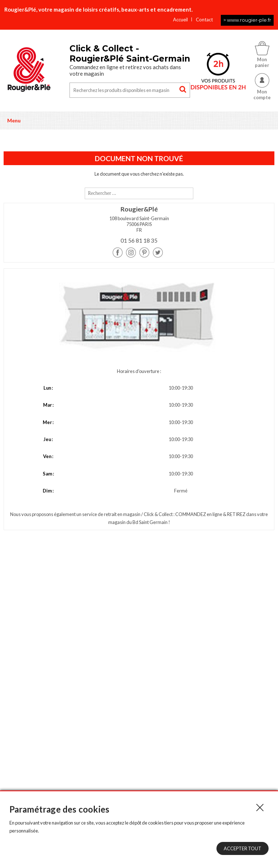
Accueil (180, 20)
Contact (204, 20)
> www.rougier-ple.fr (247, 20)
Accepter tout (243, 848)
